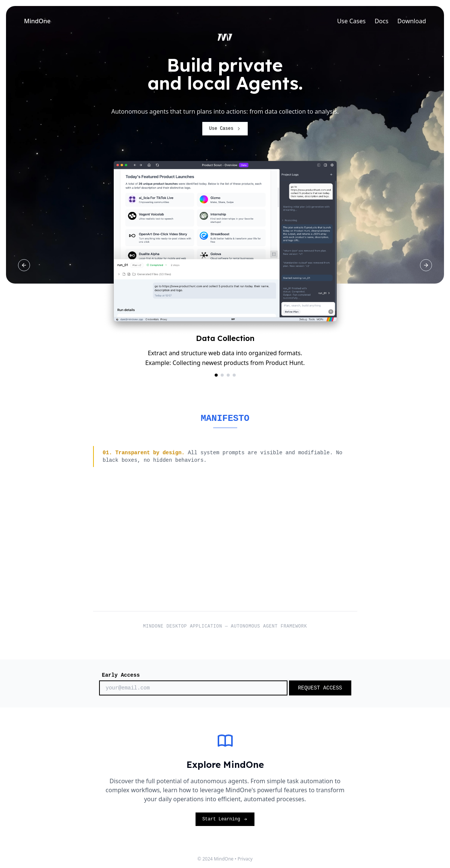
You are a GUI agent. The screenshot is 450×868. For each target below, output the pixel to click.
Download (412, 21)
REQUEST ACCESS (320, 688)
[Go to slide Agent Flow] (234, 375)
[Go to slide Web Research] (228, 375)
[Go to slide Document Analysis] (222, 375)
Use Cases (351, 21)
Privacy (245, 859)
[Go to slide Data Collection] (216, 375)
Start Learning (225, 819)
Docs (382, 21)
